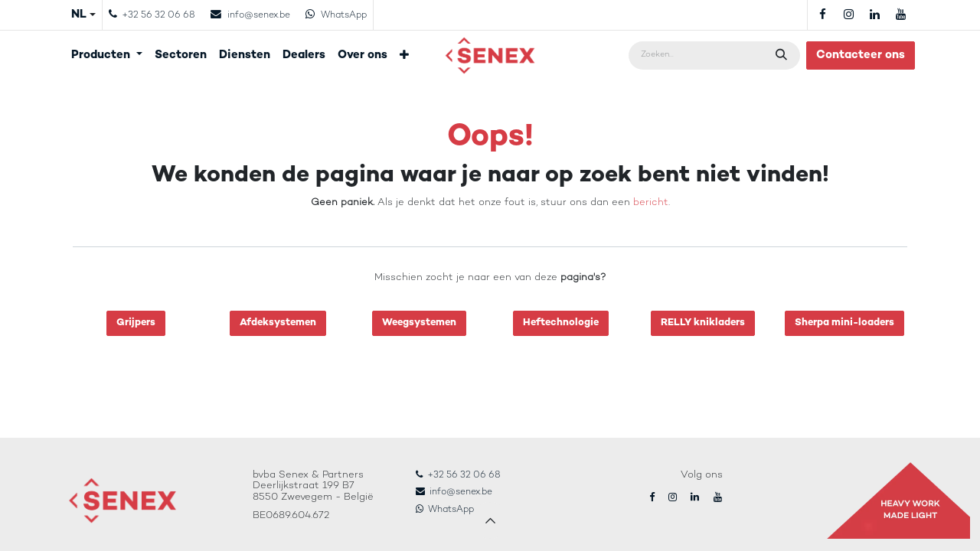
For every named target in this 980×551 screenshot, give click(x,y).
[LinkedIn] (874, 15)
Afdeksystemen (278, 323)
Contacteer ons (861, 55)
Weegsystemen (419, 323)
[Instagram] (848, 15)
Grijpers (136, 323)
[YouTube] (900, 15)
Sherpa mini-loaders (844, 323)
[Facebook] (822, 15)
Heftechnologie (561, 323)
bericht (651, 203)
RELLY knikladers (703, 323)
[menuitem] (107, 55)
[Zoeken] (783, 55)
